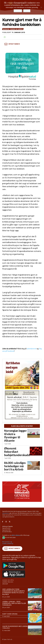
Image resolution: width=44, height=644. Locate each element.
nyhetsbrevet (32, 349)
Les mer (27, 11)
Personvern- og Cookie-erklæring (8, 543)
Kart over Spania (10, 614)
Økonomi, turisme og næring (13, 29)
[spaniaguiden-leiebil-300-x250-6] (22, 375)
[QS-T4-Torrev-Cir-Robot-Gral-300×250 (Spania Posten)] (22, 67)
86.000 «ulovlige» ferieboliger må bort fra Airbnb (15, 466)
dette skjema (16, 535)
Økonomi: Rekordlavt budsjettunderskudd (17, 452)
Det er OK (18, 11)
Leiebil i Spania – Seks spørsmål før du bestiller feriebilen (14, 603)
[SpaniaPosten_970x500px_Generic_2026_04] (22, 492)
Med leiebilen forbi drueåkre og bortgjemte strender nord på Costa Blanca (13, 592)
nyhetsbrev (6, 513)
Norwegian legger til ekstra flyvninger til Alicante (15, 436)
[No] (41, 7)
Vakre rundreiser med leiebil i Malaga (15, 627)
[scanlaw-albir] (22, 405)
